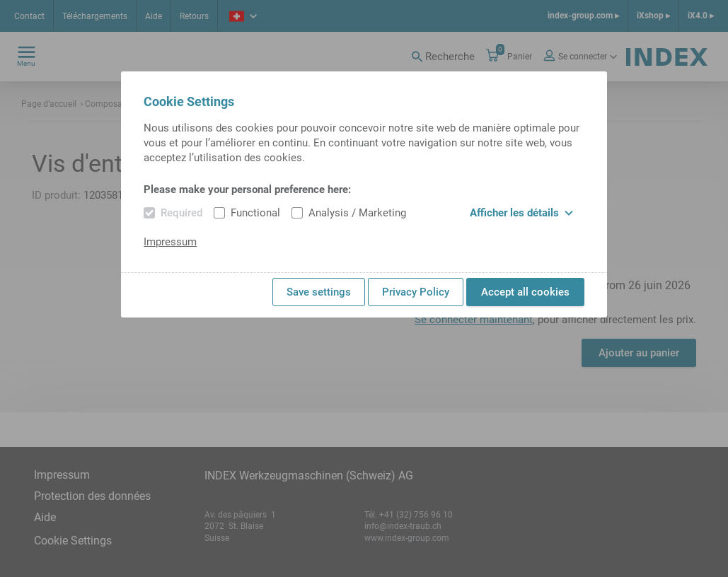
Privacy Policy (416, 292)
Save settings (319, 292)
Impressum (170, 242)
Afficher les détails (521, 213)
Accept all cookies (525, 292)
